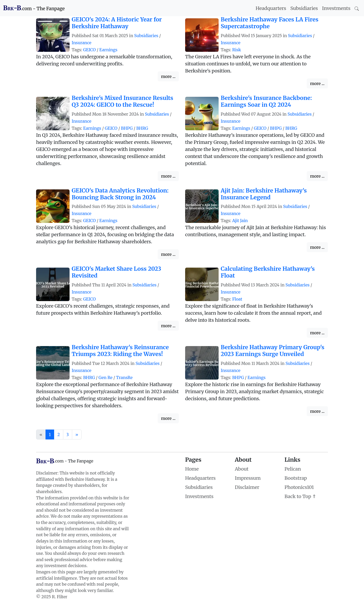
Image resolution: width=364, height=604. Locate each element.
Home (192, 469)
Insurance (81, 43)
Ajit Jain (240, 221)
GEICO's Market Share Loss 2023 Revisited (116, 272)
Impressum (248, 478)
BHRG (142, 128)
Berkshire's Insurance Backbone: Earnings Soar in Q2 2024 (266, 101)
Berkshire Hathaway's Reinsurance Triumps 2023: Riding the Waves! (120, 351)
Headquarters (271, 8)
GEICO (89, 50)
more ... (168, 76)
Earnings (108, 50)
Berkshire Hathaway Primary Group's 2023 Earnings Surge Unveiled (273, 351)
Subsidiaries (304, 8)
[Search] (357, 8)
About (242, 469)
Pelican (293, 469)
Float (237, 299)
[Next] (77, 434)
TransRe (124, 378)
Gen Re (106, 378)
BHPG (127, 128)
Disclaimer (247, 487)
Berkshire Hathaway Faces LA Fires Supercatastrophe (270, 23)
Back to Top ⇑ (300, 496)
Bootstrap (296, 478)
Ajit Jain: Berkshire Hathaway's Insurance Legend (264, 194)
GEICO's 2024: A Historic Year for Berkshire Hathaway (117, 23)
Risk (237, 50)
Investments (336, 8)
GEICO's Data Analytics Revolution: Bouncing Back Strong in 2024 (120, 194)
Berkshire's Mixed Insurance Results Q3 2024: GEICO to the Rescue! (123, 101)
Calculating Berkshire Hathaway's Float (268, 272)
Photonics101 (299, 487)
